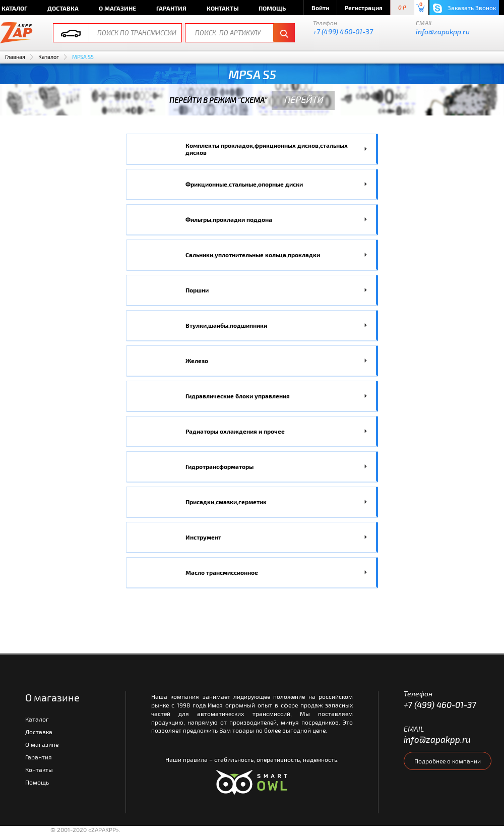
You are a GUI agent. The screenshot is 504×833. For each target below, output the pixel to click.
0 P (402, 8)
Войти (320, 8)
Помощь (272, 8)
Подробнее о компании (448, 761)
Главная (15, 57)
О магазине (117, 8)
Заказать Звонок (464, 8)
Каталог (49, 57)
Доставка (63, 8)
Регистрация (364, 8)
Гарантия (171, 8)
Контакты (223, 8)
